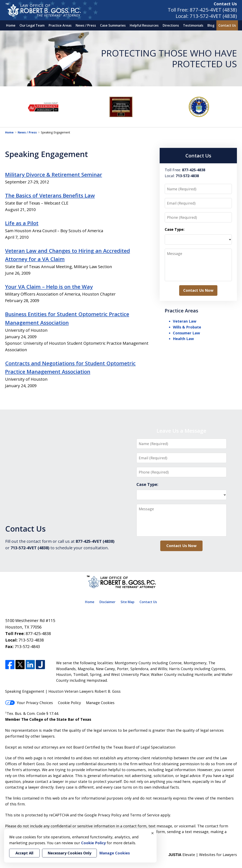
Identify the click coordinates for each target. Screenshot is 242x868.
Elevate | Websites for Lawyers (203, 855)
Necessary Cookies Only (69, 853)
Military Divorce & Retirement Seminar (54, 174)
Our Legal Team (32, 25)
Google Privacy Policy (103, 815)
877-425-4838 (38, 633)
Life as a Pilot (22, 223)
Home (11, 25)
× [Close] (153, 833)
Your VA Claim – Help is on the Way (49, 287)
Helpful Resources (144, 25)
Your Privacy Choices (29, 703)
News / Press (86, 25)
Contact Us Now (198, 290)
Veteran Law (185, 321)
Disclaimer (107, 602)
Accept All (24, 853)
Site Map (128, 602)
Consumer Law (186, 333)
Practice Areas (60, 25)
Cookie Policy (69, 703)
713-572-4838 (31, 640)
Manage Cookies (100, 703)
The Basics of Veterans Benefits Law (50, 195)
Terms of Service (145, 815)
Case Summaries (113, 25)
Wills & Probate (187, 327)
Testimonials (193, 25)
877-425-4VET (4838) (213, 10)
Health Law (183, 339)
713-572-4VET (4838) (213, 16)
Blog (211, 25)
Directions (171, 25)
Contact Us (225, 4)
